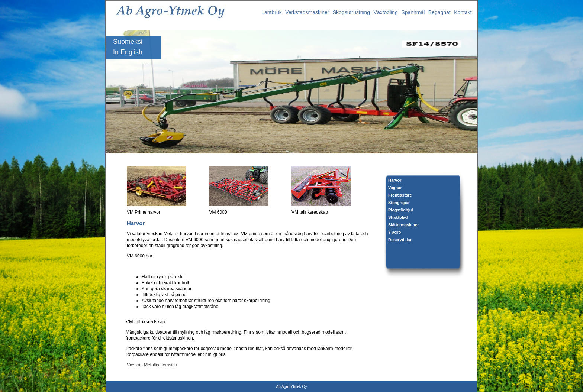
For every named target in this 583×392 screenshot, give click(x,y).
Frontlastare (400, 195)
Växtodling (386, 12)
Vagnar (395, 188)
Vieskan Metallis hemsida (152, 365)
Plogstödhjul (401, 210)
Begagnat (439, 12)
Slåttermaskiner (404, 225)
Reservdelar (400, 240)
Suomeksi (128, 42)
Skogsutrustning (351, 12)
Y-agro (394, 232)
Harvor (395, 180)
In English (128, 52)
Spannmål (413, 12)
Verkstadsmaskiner (307, 12)
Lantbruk (271, 12)
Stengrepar (399, 203)
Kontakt (463, 12)
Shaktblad (398, 217)
